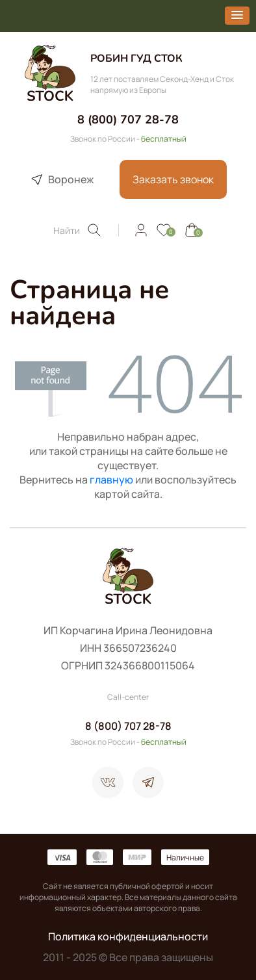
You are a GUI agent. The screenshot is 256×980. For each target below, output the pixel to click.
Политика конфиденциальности (128, 936)
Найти (78, 230)
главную (111, 480)
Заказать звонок (173, 179)
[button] (237, 16)
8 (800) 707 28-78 (128, 120)
